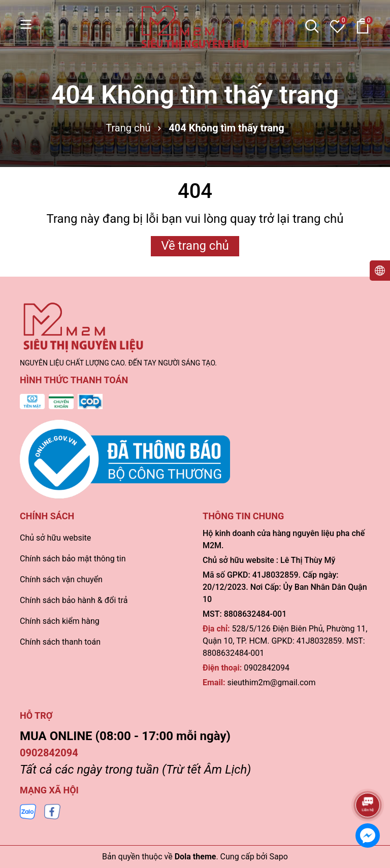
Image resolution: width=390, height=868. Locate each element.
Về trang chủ (195, 246)
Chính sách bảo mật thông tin (73, 559)
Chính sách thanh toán (60, 642)
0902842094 (267, 668)
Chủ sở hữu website (55, 538)
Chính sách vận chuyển (61, 579)
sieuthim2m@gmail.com (271, 682)
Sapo (279, 857)
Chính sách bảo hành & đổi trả (74, 600)
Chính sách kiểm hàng (60, 621)
